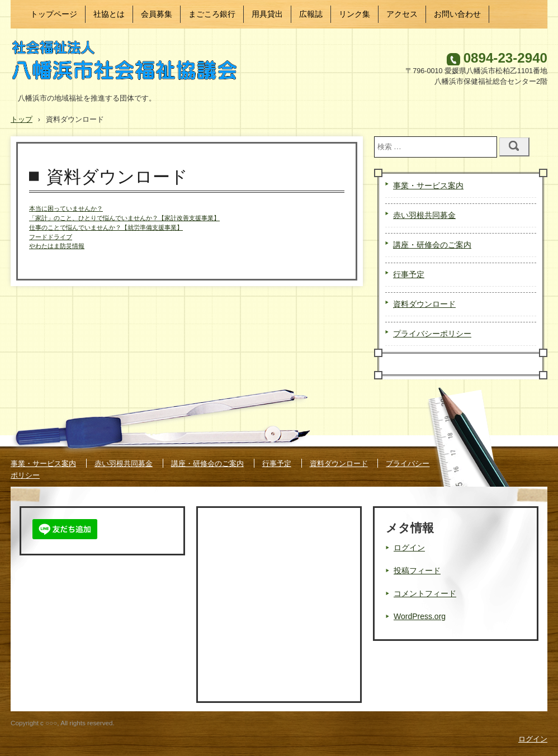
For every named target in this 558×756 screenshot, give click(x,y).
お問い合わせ (457, 14)
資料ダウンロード (424, 304)
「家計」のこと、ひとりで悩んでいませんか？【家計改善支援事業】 (124, 218)
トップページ (54, 14)
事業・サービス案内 (428, 186)
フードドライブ (51, 237)
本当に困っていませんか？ (66, 208)
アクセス (402, 14)
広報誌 (311, 14)
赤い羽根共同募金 (424, 215)
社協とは (109, 14)
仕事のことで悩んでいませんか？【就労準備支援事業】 (106, 227)
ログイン (409, 548)
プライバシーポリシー (432, 334)
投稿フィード (417, 570)
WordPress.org (420, 616)
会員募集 (157, 14)
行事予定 (409, 274)
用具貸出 (267, 14)
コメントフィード (425, 593)
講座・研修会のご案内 (432, 245)
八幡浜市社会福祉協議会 (131, 63)
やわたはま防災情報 (57, 246)
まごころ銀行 (212, 14)
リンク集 (354, 14)
